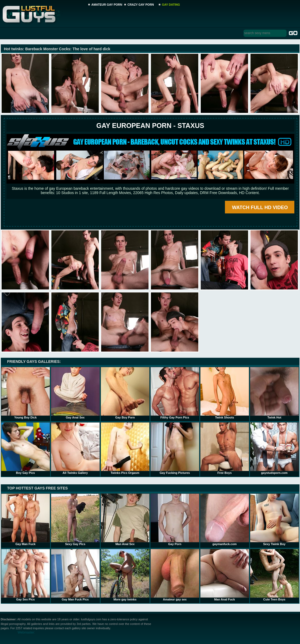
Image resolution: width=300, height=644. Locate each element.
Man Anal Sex (125, 520)
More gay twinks (125, 575)
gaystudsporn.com (274, 448)
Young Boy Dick (26, 393)
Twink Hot (274, 393)
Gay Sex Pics (26, 575)
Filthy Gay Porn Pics (175, 393)
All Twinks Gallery (75, 448)
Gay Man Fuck (26, 520)
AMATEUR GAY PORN (107, 5)
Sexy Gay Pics (75, 520)
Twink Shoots (225, 393)
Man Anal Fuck (225, 575)
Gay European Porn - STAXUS (150, 126)
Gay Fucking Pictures (175, 448)
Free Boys (225, 448)
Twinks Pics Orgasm (125, 448)
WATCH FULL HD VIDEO (260, 207)
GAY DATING (171, 5)
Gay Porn (175, 520)
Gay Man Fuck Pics (75, 575)
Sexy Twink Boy (274, 520)
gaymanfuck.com (225, 520)
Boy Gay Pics (26, 448)
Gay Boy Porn (125, 393)
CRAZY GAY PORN (141, 5)
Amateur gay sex (175, 575)
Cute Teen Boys (274, 575)
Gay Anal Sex (75, 393)
